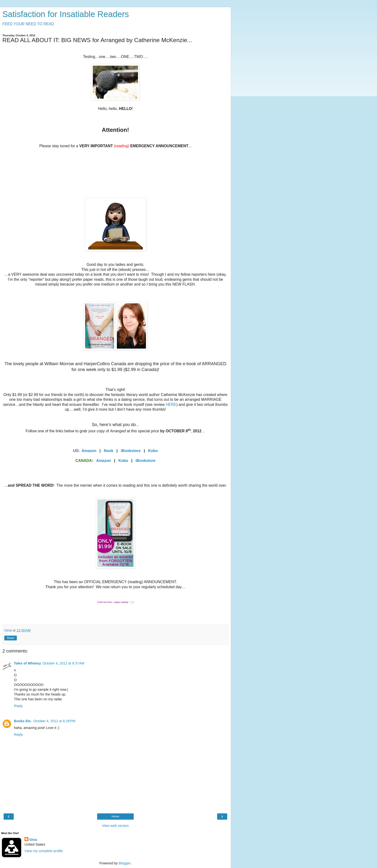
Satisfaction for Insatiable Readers (66, 14)
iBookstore (131, 451)
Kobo (153, 451)
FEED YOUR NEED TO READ (28, 24)
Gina (33, 840)
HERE (171, 405)
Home (115, 817)
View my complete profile (44, 851)
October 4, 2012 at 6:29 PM (54, 721)
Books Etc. (23, 721)
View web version (115, 826)
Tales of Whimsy (27, 663)
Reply (18, 706)
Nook (109, 451)
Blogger (125, 863)
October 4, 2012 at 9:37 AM (63, 663)
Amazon (89, 451)
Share (11, 638)
